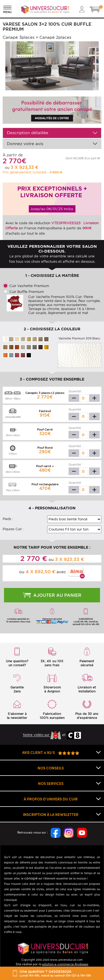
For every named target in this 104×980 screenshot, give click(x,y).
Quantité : (76, 391)
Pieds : (8, 519)
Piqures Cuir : (13, 529)
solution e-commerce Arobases (65, 964)
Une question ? (55, 973)
